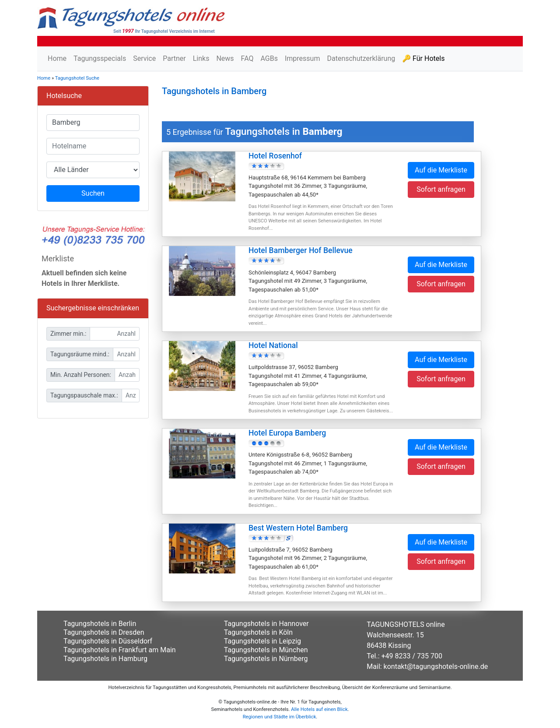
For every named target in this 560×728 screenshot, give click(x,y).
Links (201, 58)
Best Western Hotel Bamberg (298, 528)
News (225, 58)
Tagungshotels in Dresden (104, 632)
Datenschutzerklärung (361, 58)
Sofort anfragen (441, 189)
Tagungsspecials (100, 58)
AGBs (269, 58)
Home (57, 58)
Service (144, 58)
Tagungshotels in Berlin (100, 624)
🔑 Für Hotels (423, 58)
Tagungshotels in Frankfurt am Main (120, 650)
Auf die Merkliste (441, 170)
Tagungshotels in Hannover (266, 624)
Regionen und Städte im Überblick (280, 717)
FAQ (247, 58)
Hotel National (273, 345)
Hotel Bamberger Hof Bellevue (301, 250)
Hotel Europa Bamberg (287, 433)
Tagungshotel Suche (77, 78)
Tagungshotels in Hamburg (105, 659)
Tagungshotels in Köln (258, 632)
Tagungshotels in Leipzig (262, 641)
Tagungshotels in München (266, 650)
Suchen (93, 193)
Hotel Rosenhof (275, 156)
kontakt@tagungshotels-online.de (436, 666)
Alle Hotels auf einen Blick (319, 709)
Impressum (303, 58)
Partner (174, 58)
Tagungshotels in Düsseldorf (108, 641)
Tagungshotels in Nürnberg (266, 659)
